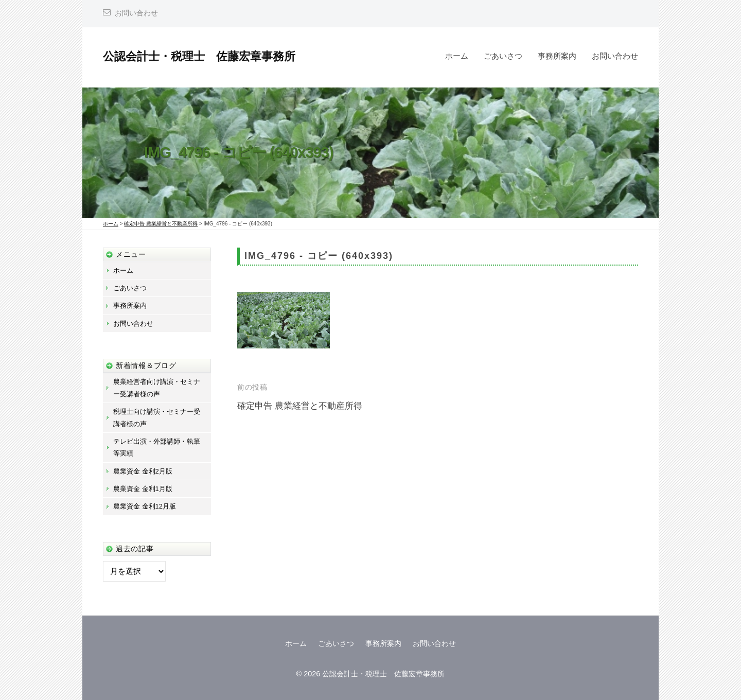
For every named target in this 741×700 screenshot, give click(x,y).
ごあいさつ (503, 56)
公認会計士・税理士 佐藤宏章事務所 (199, 56)
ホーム (457, 56)
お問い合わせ (136, 13)
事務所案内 (557, 56)
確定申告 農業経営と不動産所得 (300, 406)
